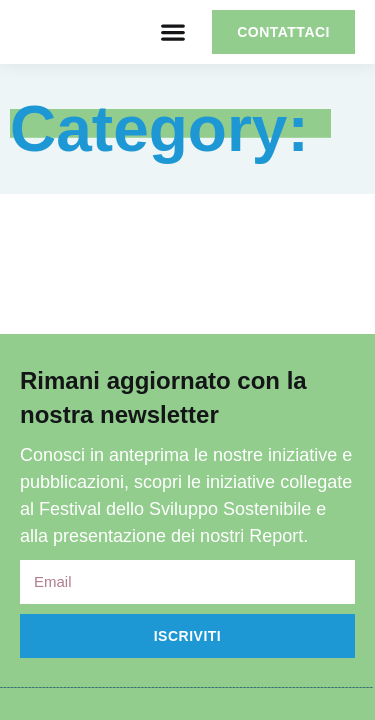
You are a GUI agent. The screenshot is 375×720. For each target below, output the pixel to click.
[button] (172, 32)
